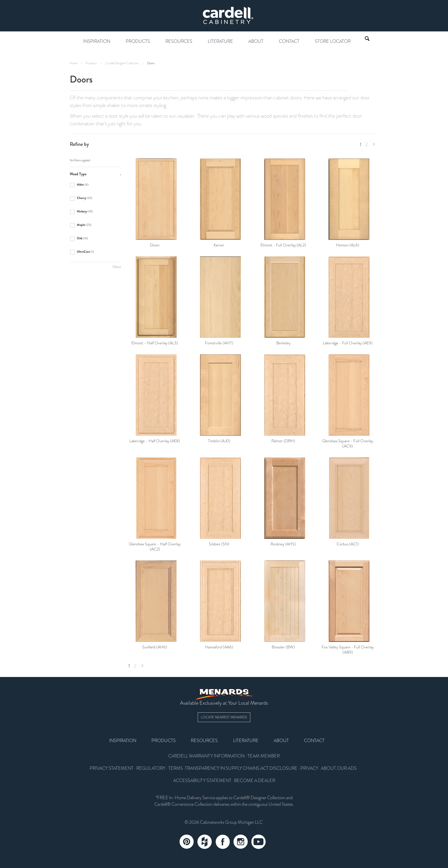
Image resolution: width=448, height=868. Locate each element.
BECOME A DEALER (255, 781)
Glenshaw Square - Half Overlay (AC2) (155, 547)
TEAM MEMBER (264, 756)
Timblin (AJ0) (219, 441)
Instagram (241, 842)
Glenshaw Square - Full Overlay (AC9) (348, 444)
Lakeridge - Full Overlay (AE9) (348, 343)
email (224, 854)
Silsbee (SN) (219, 544)
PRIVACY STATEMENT (112, 768)
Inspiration (97, 41)
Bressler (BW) (283, 647)
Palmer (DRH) (283, 441)
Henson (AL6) (348, 245)
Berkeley (283, 343)
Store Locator (333, 41)
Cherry (81, 198)
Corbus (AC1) (348, 544)
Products (138, 41)
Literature (220, 41)
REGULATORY (151, 768)
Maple (81, 225)
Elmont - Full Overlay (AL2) (283, 245)
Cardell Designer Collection (122, 63)
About (256, 41)
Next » (374, 146)
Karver (219, 245)
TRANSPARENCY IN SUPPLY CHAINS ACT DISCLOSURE (241, 768)
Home (73, 63)
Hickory (81, 212)
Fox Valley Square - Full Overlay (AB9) (348, 650)
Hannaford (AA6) (219, 647)
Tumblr (205, 842)
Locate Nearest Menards (224, 717)
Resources (179, 41)
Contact (289, 41)
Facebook (223, 842)
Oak (79, 239)
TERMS (176, 768)
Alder (79, 185)
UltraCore (82, 252)
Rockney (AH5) (283, 544)
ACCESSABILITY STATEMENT (202, 781)
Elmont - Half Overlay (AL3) (155, 343)
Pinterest (187, 842)
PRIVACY (309, 768)
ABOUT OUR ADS (339, 768)
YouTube (259, 842)
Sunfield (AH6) (155, 647)
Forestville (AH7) (219, 343)
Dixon (155, 245)
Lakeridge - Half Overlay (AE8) (155, 441)
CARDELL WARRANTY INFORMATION (206, 756)
